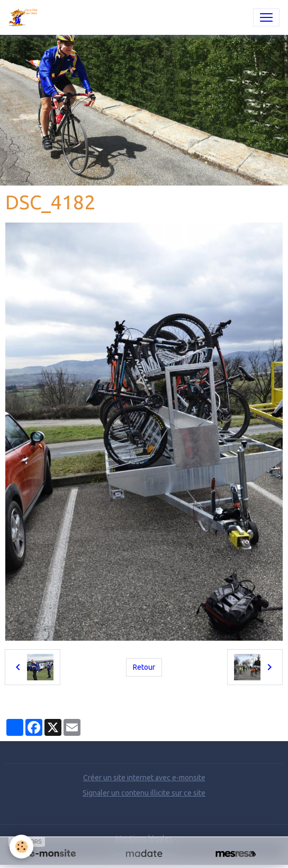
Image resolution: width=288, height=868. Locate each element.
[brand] (26, 17)
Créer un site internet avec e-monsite (144, 778)
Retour (144, 667)
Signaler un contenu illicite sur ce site (144, 793)
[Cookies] (21, 847)
